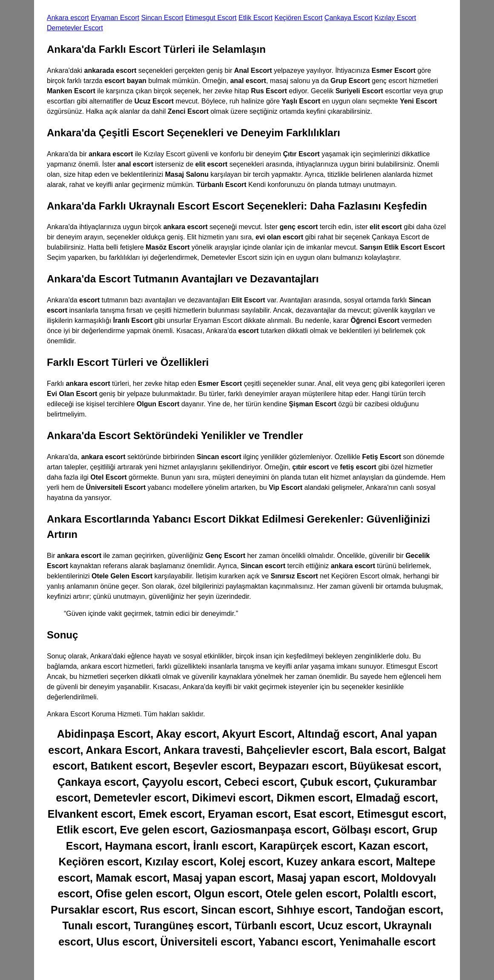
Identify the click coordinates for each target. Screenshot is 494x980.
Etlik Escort (256, 18)
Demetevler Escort (75, 28)
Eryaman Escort (115, 18)
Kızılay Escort (395, 18)
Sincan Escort (162, 18)
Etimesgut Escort (211, 18)
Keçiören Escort (298, 18)
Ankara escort (68, 18)
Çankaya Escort (349, 18)
